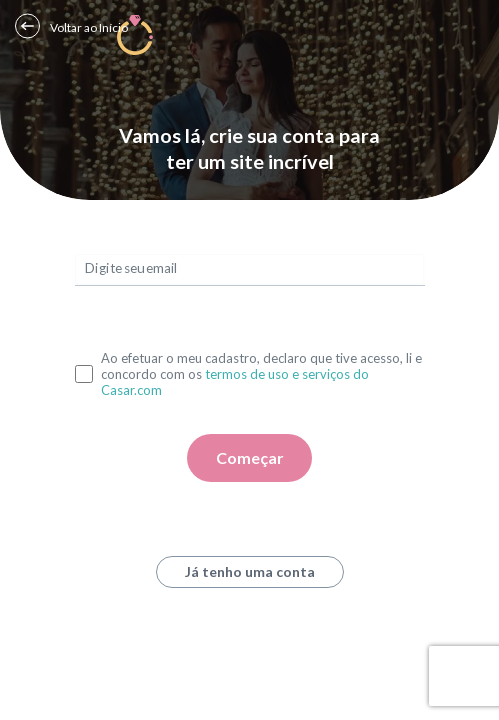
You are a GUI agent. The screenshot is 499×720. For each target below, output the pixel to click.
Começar (250, 457)
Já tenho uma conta (250, 571)
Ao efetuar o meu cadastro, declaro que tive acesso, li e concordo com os (261, 374)
